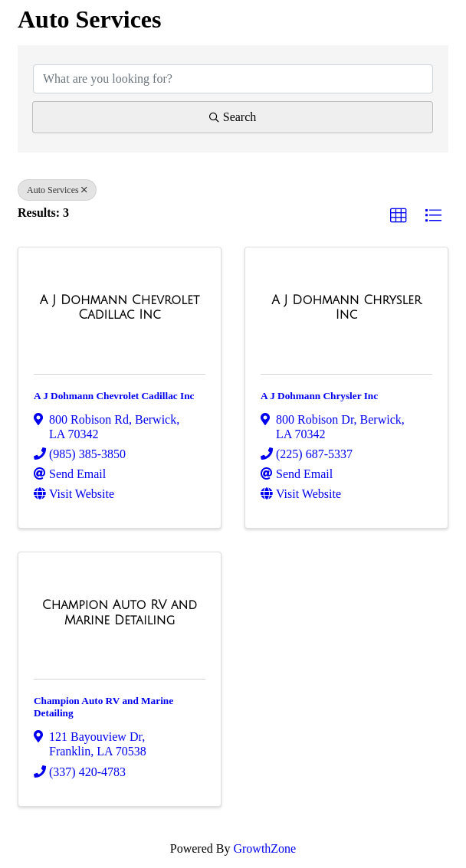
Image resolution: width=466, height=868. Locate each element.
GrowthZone (264, 848)
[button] (399, 216)
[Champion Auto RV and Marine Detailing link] (120, 613)
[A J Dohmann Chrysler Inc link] (346, 308)
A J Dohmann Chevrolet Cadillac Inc (114, 396)
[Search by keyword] (233, 79)
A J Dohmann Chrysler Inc (319, 396)
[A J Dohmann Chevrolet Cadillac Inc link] (120, 308)
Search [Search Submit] (233, 117)
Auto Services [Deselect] (57, 190)
